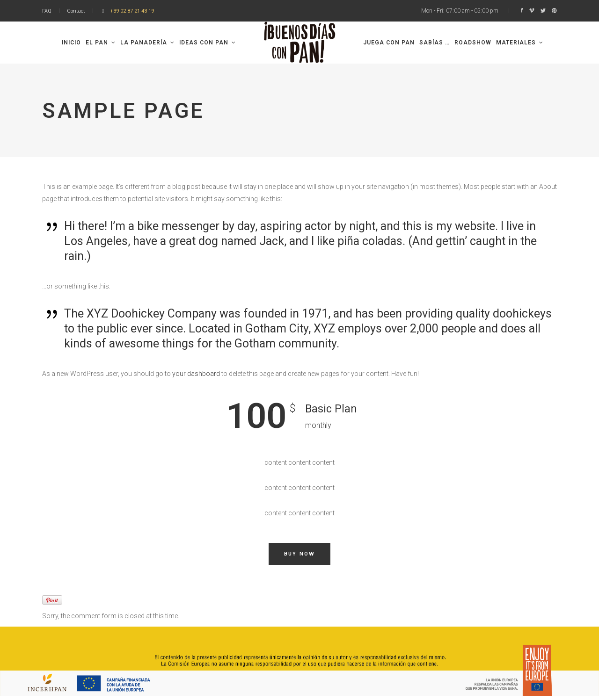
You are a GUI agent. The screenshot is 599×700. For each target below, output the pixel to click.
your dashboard (196, 374)
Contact (76, 11)
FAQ (47, 11)
